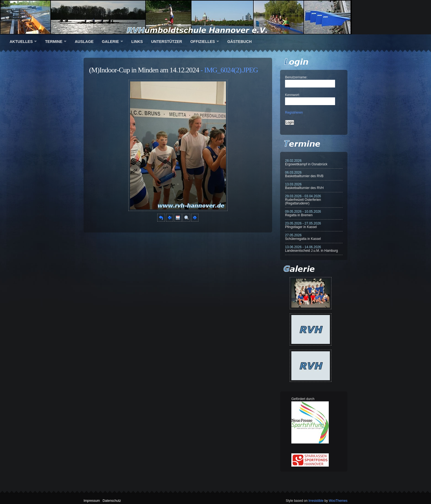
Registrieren (294, 113)
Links (137, 42)
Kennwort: (292, 95)
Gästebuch (240, 42)
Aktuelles (21, 42)
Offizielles (202, 42)
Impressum (92, 501)
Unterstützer (167, 42)
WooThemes (338, 501)
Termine (54, 42)
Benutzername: (296, 77)
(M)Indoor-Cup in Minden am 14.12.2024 (144, 70)
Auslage (84, 42)
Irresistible (316, 501)
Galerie (110, 42)
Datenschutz (112, 501)
